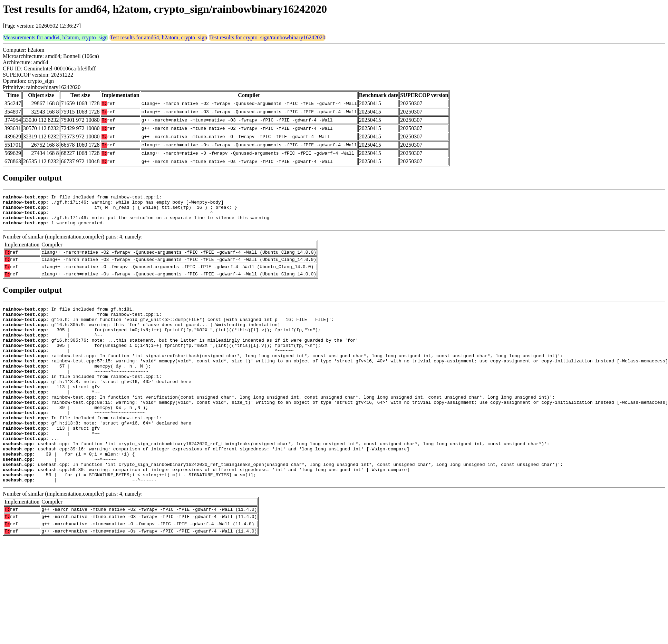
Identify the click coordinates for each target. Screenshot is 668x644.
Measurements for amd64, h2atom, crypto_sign (55, 37)
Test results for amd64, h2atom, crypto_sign (158, 37)
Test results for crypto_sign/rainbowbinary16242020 (267, 37)
